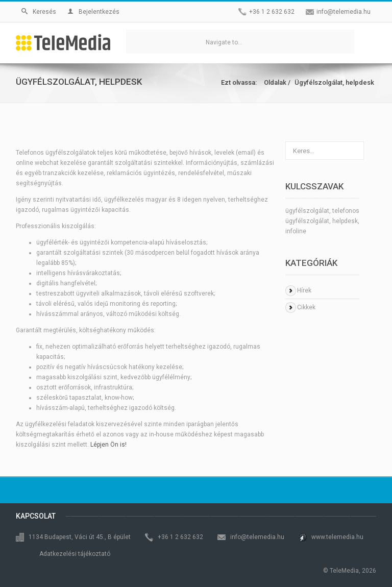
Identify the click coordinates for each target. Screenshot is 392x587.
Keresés (39, 12)
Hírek (304, 290)
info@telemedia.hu (344, 12)
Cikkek (306, 307)
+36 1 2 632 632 (272, 12)
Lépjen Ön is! (108, 445)
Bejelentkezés (93, 12)
